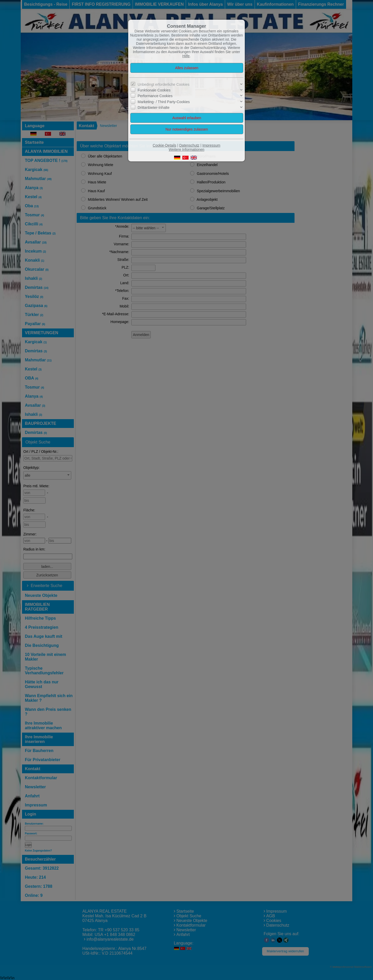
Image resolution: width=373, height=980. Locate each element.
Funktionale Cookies (154, 90)
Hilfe (186, 56)
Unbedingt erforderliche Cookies (163, 84)
